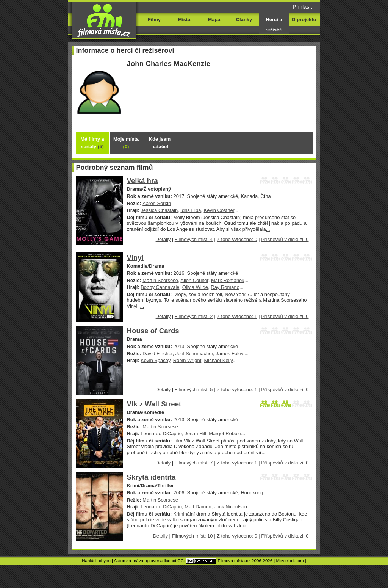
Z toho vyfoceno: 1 (237, 316)
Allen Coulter (194, 280)
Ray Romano (225, 287)
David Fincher (157, 354)
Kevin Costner (219, 210)
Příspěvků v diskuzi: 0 (285, 239)
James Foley (229, 354)
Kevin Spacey (155, 360)
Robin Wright (187, 360)
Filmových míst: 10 (192, 536)
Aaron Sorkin (157, 203)
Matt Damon (198, 507)
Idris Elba (191, 210)
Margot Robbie (225, 434)
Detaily (163, 239)
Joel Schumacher (194, 354)
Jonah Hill (195, 434)
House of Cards (153, 331)
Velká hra (142, 181)
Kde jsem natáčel (160, 143)
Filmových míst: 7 (194, 463)
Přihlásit (302, 7)
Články (244, 20)
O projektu (304, 20)
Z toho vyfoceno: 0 (237, 239)
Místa (184, 20)
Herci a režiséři (274, 25)
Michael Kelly (218, 360)
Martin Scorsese (160, 280)
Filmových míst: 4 (194, 239)
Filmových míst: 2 (194, 316)
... (268, 229)
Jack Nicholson (231, 507)
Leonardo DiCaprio (161, 434)
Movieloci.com (290, 561)
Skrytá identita (151, 477)
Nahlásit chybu (96, 561)
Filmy (154, 20)
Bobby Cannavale (160, 287)
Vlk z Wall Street (154, 404)
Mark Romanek (228, 280)
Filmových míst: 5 (194, 390)
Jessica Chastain (159, 210)
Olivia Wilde (195, 287)
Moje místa (126, 143)
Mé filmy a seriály (92, 143)
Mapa (214, 20)
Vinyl (135, 258)
